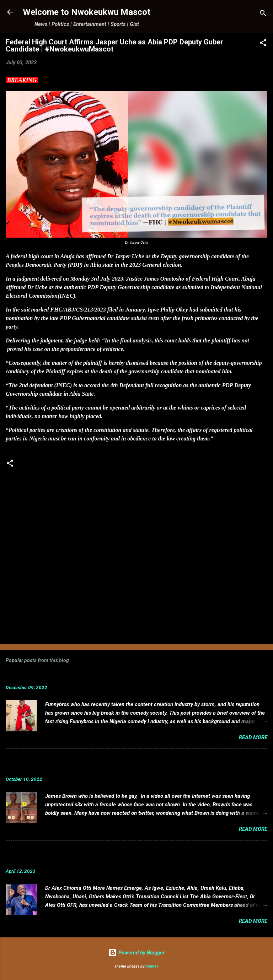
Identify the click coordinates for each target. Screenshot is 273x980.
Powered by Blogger (136, 953)
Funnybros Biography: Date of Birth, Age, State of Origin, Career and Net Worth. (122, 676)
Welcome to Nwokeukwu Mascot (87, 12)
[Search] (263, 14)
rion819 (152, 966)
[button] (263, 44)
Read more (253, 737)
